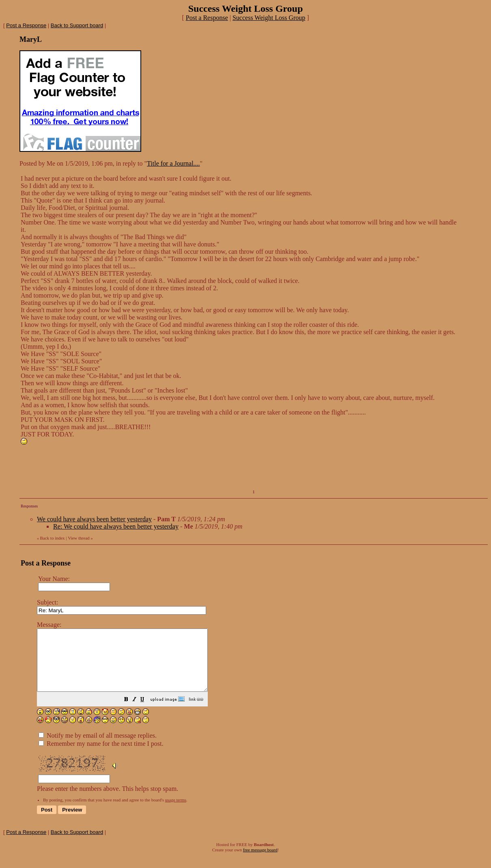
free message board (260, 862)
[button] (146, 712)
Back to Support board (77, 25)
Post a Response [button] (207, 18)
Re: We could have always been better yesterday (116, 526)
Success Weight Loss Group (269, 18)
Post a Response (26, 25)
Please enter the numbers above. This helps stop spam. (259, 713)
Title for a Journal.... (173, 163)
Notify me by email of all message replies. (98, 748)
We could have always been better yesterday (94, 519)
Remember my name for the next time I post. (101, 756)
